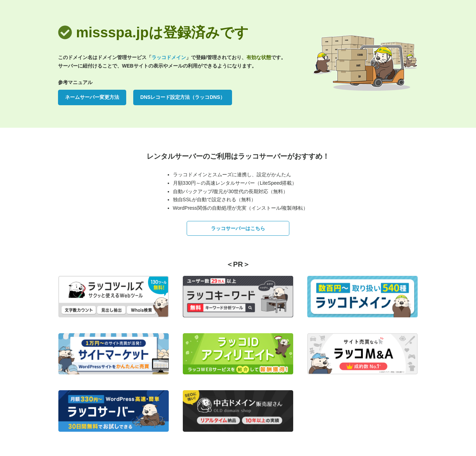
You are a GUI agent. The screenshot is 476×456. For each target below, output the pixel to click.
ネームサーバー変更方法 (92, 97)
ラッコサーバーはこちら (238, 228)
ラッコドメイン (169, 57)
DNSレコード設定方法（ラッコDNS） (183, 97)
